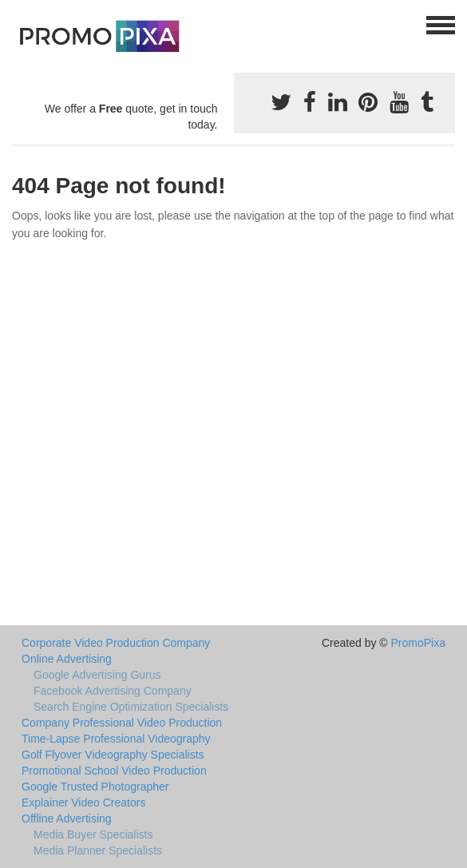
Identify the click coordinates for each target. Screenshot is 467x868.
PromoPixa (418, 643)
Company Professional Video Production (122, 723)
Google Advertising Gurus (97, 675)
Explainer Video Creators (83, 803)
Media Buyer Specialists (93, 834)
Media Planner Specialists (98, 850)
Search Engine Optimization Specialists (131, 707)
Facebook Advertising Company (113, 691)
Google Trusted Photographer (95, 787)
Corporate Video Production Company (116, 643)
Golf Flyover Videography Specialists (113, 755)
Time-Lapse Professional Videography (116, 739)
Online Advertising (67, 659)
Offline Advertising (67, 818)
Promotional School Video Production (114, 771)
